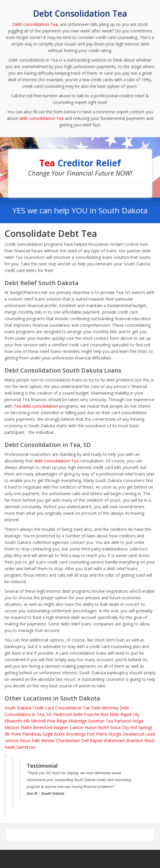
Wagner (61, 727)
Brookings (76, 734)
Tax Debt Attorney (101, 708)
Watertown (114, 740)
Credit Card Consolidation (57, 708)
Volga (138, 721)
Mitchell (38, 721)
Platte (26, 727)
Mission (12, 727)
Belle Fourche (86, 714)
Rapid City (130, 714)
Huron (91, 727)
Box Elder (110, 714)
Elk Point (13, 734)
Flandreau (32, 734)
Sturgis (115, 734)
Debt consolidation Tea (35, 24)
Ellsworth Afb (17, 721)
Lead (150, 734)
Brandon (135, 740)
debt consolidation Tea (41, 118)
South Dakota (18, 708)
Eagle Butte (54, 734)
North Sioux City (113, 727)
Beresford (43, 727)
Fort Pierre (97, 734)
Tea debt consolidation (36, 406)
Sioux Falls (30, 740)
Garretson (26, 747)
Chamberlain (68, 740)
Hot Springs (141, 727)
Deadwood (134, 734)
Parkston (123, 721)
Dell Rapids (92, 740)
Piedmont (63, 714)
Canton (77, 727)
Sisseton (96, 721)
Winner (48, 740)
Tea (109, 721)
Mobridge (78, 721)
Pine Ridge (57, 721)
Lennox (12, 740)
